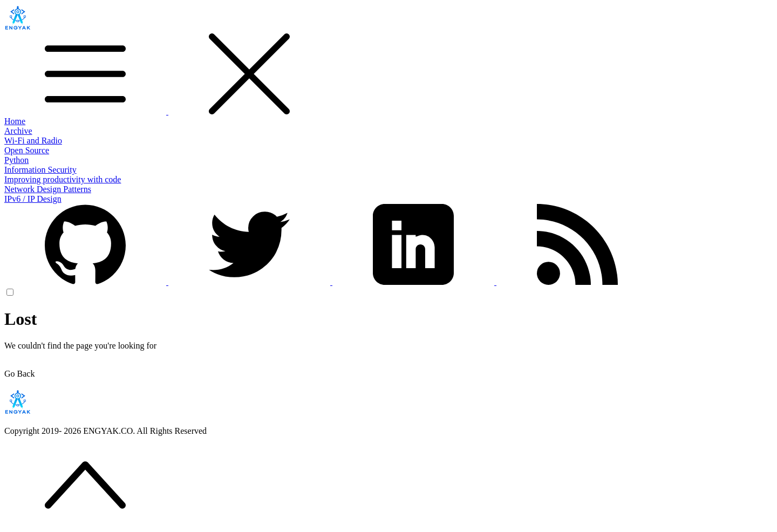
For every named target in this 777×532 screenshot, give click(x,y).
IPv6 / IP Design (33, 199)
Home (15, 121)
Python (16, 160)
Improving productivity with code (63, 179)
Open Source (27, 150)
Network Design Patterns (48, 189)
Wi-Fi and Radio (33, 141)
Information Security (40, 170)
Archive (18, 131)
